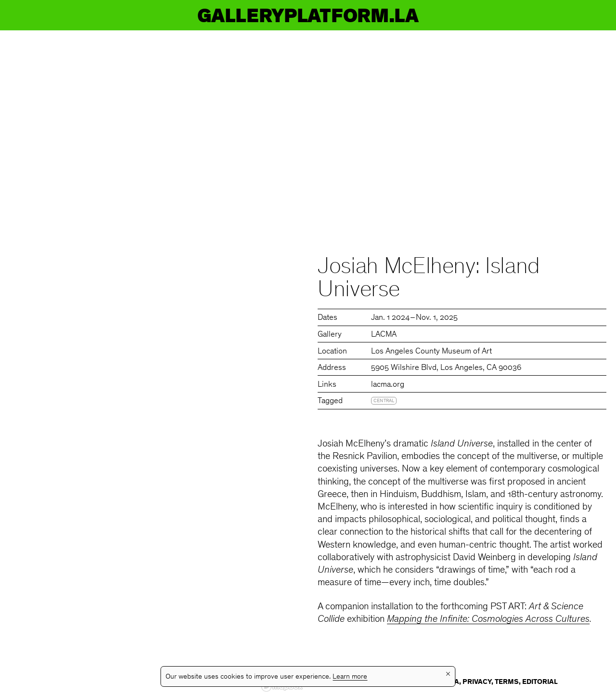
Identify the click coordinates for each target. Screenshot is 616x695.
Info (583, 15)
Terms (507, 682)
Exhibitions (249, 15)
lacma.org (388, 385)
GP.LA (37, 15)
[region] (154, 363)
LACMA (384, 335)
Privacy (477, 682)
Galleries (387, 15)
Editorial (540, 682)
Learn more (350, 677)
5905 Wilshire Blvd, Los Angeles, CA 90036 (446, 368)
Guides (500, 15)
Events (125, 15)
